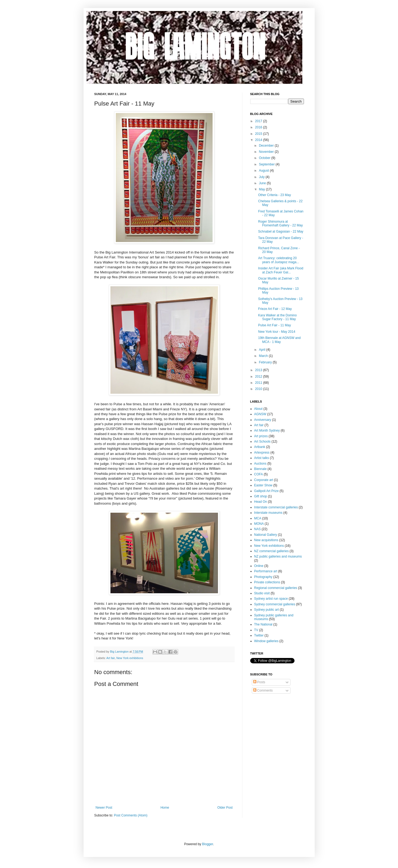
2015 (259, 134)
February (266, 362)
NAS (258, 529)
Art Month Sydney (267, 431)
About (258, 409)
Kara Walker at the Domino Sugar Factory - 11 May (277, 317)
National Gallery (266, 535)
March (264, 356)
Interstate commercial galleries (276, 507)
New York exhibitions (130, 658)
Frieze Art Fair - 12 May (275, 309)
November (267, 152)
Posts (259, 682)
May (262, 189)
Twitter (259, 635)
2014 (259, 140)
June (263, 183)
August (264, 171)
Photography (263, 577)
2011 (259, 383)
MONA (259, 524)
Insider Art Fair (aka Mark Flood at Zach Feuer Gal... (281, 270)
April (262, 350)
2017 (259, 121)
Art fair (111, 658)
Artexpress (262, 453)
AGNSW (260, 414)
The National (263, 624)
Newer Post (104, 808)
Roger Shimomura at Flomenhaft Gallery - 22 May (280, 223)
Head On (261, 502)
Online (259, 566)
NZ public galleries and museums (278, 556)
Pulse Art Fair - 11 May (274, 325)
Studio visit (262, 593)
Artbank (260, 447)
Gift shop (261, 496)
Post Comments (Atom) (131, 815)
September (267, 164)
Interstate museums (268, 513)
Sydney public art (267, 610)
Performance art (266, 571)
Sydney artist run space (271, 599)
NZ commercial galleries (272, 551)
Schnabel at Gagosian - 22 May (281, 232)
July (262, 177)
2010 (259, 389)
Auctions (260, 464)
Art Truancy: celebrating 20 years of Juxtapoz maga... (278, 260)
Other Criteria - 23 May (274, 195)
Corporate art (264, 480)
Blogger (208, 844)
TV (256, 630)
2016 (259, 127)
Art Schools (262, 442)
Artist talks (262, 458)
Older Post (225, 808)
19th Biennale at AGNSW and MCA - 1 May (279, 340)
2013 (259, 370)
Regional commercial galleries (276, 588)
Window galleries (266, 641)
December (267, 146)
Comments (263, 690)
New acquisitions (266, 540)
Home (165, 808)
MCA (258, 518)
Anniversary (263, 420)
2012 (259, 377)
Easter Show (263, 485)
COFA (259, 474)
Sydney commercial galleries (275, 604)
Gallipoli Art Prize (266, 491)
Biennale (261, 469)
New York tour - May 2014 (277, 332)
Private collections (267, 582)
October (265, 158)
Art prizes (261, 436)
